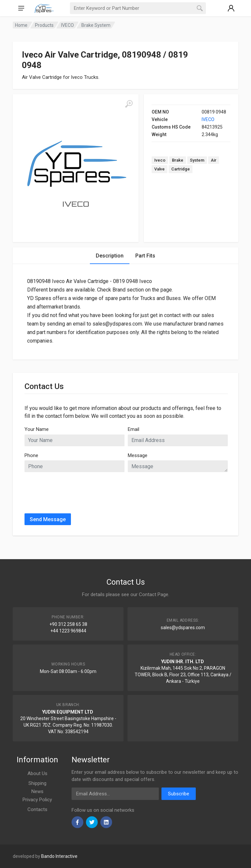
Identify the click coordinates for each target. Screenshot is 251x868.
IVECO (208, 119)
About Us (37, 773)
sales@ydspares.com (183, 628)
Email (134, 429)
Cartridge (181, 169)
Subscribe (179, 794)
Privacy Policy (37, 800)
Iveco (160, 160)
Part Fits (145, 256)
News (37, 791)
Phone (31, 455)
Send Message (48, 519)
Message (138, 455)
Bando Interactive (59, 856)
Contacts (37, 809)
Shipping (37, 783)
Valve (159, 169)
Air (214, 160)
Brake (178, 160)
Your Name (37, 429)
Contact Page (154, 594)
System (197, 160)
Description (110, 256)
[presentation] (74, 490)
